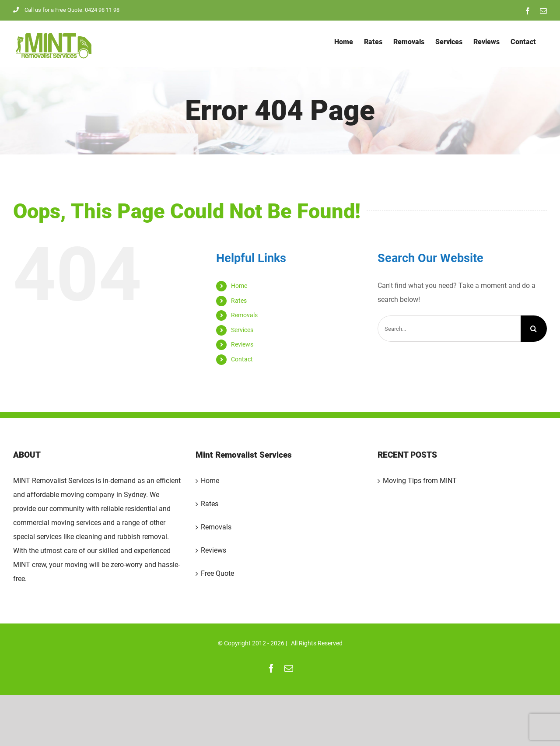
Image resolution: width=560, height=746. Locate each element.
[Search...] (449, 329)
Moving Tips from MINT (420, 481)
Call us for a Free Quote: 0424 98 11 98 (66, 10)
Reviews (242, 344)
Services (242, 330)
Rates (239, 301)
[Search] (534, 329)
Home (239, 286)
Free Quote (217, 573)
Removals (244, 315)
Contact (242, 359)
